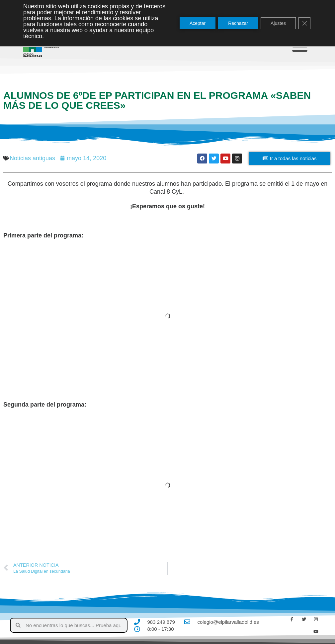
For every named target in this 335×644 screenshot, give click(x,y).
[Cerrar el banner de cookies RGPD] (304, 23)
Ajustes (278, 23)
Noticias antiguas (32, 158)
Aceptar (198, 23)
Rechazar (238, 23)
